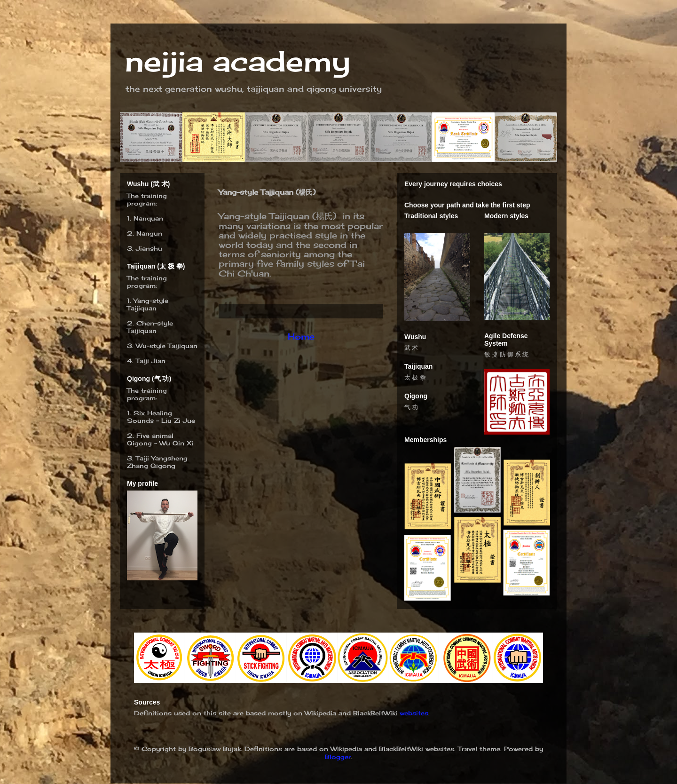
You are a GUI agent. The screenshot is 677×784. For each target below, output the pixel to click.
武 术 (411, 348)
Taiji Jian (151, 361)
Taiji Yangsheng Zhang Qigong (157, 462)
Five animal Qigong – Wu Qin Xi (160, 439)
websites (414, 713)
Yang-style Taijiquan (148, 304)
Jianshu (149, 248)
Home (301, 336)
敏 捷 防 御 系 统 (506, 354)
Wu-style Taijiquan (167, 346)
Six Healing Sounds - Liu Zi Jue (161, 417)
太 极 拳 (415, 377)
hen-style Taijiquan (150, 327)
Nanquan (148, 218)
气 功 (411, 407)
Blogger (338, 757)
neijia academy (237, 61)
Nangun (149, 233)
